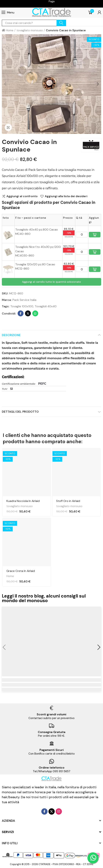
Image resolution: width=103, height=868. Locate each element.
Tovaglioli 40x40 (46, 306)
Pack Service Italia (24, 300)
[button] (6, 84)
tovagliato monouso (20, 506)
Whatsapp (35, 313)
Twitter (28, 313)
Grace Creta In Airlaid (21, 571)
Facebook (21, 313)
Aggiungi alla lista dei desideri (66, 196)
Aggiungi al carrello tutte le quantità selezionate (51, 282)
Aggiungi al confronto (22, 196)
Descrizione (11, 335)
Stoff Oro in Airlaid (68, 501)
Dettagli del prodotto (20, 412)
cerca (61, 23)
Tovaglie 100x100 (22, 306)
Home (10, 576)
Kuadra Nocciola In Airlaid (23, 501)
